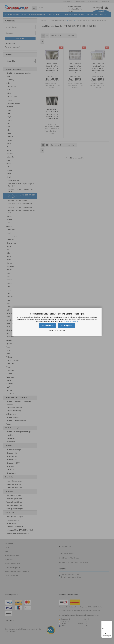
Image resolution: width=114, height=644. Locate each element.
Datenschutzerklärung (71, 321)
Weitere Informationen (57, 330)
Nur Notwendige (48, 326)
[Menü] (110, 622)
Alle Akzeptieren (67, 326)
